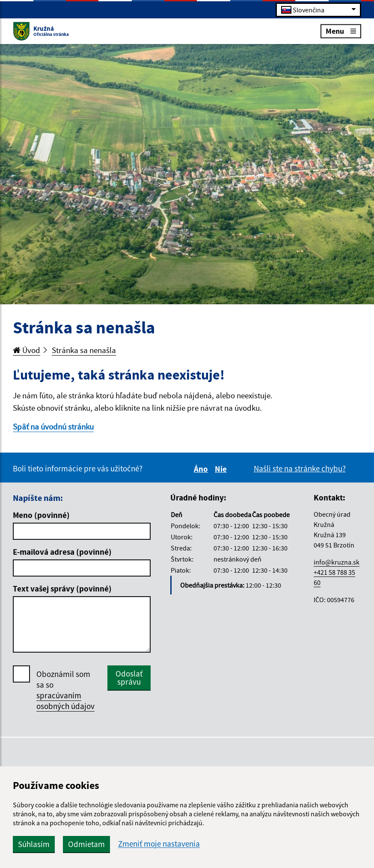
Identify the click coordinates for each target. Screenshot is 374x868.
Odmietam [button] (86, 844)
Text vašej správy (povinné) (62, 588)
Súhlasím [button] (34, 844)
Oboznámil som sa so (65, 690)
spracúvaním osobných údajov (65, 701)
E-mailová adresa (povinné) (62, 552)
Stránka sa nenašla (84, 350)
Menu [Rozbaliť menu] (341, 31)
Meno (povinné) (41, 515)
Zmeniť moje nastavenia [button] (159, 844)
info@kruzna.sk (337, 562)
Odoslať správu (129, 678)
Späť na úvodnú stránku (53, 427)
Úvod (27, 350)
